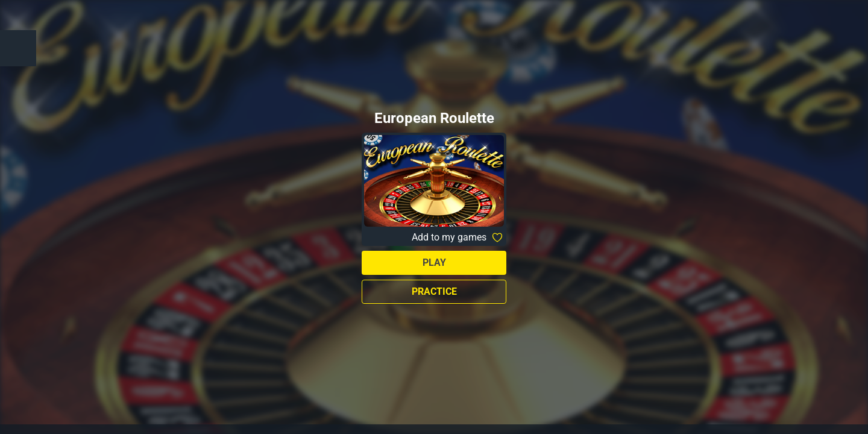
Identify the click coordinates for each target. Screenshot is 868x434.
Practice (434, 291)
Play (434, 263)
